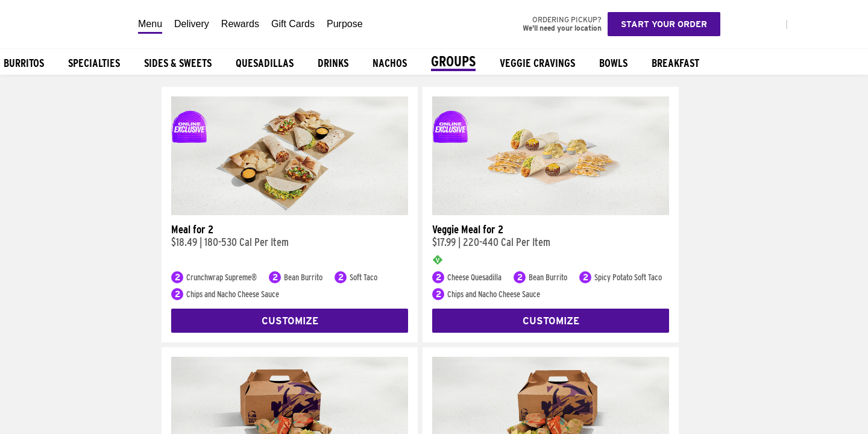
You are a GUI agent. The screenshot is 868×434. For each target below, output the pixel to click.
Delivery (192, 24)
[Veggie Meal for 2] (551, 212)
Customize (290, 321)
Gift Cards (293, 24)
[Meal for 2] (290, 212)
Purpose (345, 24)
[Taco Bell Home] (66, 24)
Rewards (240, 24)
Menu (150, 24)
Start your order (664, 24)
